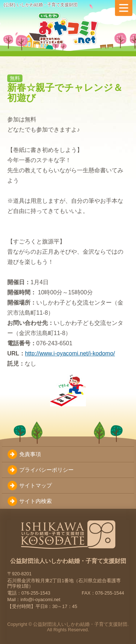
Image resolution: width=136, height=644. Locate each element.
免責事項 (30, 454)
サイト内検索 (36, 501)
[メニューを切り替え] (124, 8)
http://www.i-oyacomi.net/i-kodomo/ (70, 353)
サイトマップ (36, 485)
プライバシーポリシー (46, 470)
